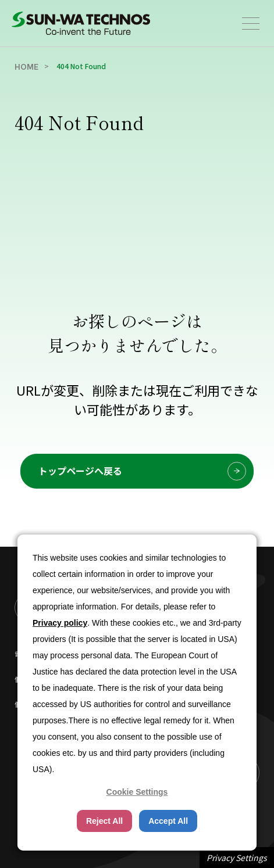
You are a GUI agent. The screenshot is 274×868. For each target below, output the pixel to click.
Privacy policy (60, 623)
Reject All (104, 821)
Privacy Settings (237, 858)
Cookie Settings (137, 792)
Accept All (168, 821)
